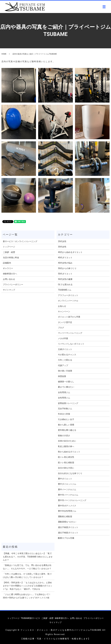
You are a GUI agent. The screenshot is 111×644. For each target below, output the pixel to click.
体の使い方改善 (65, 371)
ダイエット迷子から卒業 (69, 317)
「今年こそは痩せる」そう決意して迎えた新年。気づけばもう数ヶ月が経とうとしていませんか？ (27, 575)
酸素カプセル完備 (66, 538)
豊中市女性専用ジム (67, 511)
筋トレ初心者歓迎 (66, 463)
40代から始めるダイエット (70, 252)
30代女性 (62, 247)
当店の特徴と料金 (11, 258)
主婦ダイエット (65, 349)
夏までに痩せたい (66, 387)
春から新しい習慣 (66, 425)
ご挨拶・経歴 (9, 252)
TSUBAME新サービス (30, 618)
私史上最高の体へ (66, 446)
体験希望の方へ (10, 274)
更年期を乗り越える (67, 430)
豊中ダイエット (65, 479)
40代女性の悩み (65, 263)
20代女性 (62, 241)
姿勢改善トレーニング (68, 403)
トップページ (9, 247)
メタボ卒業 (63, 338)
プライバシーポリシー (13, 284)
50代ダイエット (65, 274)
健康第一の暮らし (66, 382)
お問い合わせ (9, 279)
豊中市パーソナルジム (68, 495)
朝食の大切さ (64, 436)
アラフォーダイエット (68, 295)
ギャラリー (8, 268)
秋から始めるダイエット (69, 452)
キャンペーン (64, 311)
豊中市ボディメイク (67, 506)
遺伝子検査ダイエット (68, 527)
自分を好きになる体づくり (70, 473)
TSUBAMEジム (65, 290)
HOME (4, 54)
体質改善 (62, 376)
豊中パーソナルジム (67, 489)
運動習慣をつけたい (67, 522)
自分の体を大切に (66, 468)
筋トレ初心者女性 (66, 457)
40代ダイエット (65, 258)
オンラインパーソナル (68, 301)
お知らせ (62, 306)
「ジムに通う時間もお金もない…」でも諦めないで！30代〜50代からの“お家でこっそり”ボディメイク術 (27, 596)
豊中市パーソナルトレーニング (72, 500)
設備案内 (7, 263)
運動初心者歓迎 (65, 516)
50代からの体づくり (67, 268)
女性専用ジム (64, 392)
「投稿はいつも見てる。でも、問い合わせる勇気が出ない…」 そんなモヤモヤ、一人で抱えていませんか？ (27, 567)
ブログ (61, 328)
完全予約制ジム (65, 409)
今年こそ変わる (65, 360)
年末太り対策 (64, 414)
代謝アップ (63, 365)
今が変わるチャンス (67, 355)
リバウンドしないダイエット (71, 344)
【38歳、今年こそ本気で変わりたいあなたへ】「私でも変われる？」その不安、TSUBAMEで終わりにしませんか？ (28, 557)
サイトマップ (9, 290)
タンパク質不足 (65, 322)
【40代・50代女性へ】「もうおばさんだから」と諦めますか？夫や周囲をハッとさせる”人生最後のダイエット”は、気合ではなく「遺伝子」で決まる (28, 586)
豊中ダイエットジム (67, 484)
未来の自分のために (67, 441)
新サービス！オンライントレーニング (20, 241)
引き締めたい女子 (66, 419)
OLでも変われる (65, 284)
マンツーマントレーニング (70, 333)
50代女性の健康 (65, 279)
